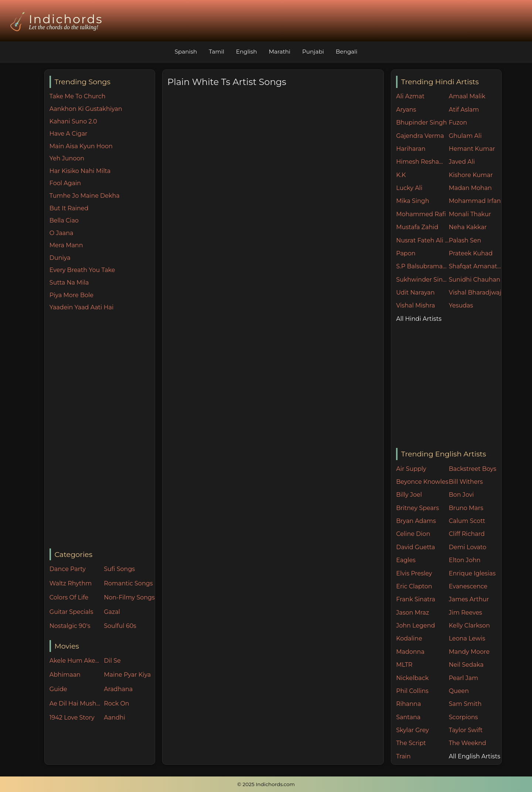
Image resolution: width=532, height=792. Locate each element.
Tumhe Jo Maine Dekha (85, 196)
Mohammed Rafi (421, 214)
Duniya (60, 258)
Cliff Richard (467, 534)
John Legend (415, 626)
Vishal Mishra (415, 305)
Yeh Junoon (67, 158)
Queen (459, 691)
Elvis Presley (414, 573)
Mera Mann (66, 245)
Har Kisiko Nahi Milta (80, 171)
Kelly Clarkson (469, 626)
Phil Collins (412, 691)
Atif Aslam (464, 110)
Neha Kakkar (468, 227)
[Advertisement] (102, 431)
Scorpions (463, 717)
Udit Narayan (415, 293)
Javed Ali (462, 162)
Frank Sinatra (416, 599)
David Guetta (415, 547)
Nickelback (412, 678)
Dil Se (112, 661)
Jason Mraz (412, 613)
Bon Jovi (461, 495)
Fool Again (65, 183)
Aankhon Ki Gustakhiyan (86, 109)
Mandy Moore (469, 652)
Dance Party (68, 569)
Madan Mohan (470, 188)
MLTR (404, 665)
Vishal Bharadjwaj (475, 293)
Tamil (216, 52)
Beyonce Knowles (422, 482)
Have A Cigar (69, 134)
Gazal (112, 612)
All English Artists (475, 756)
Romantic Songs (128, 583)
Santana (408, 717)
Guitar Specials (71, 612)
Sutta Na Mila (69, 283)
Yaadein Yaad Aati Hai (82, 307)
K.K (401, 175)
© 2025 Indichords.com (266, 784)
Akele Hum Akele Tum (75, 661)
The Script (411, 743)
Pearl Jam (463, 678)
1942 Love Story (72, 718)
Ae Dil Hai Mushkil (75, 703)
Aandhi (115, 718)
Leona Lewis (467, 638)
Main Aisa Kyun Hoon (81, 146)
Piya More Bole (71, 295)
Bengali (347, 52)
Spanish (186, 52)
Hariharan (411, 149)
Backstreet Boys (473, 469)
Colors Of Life (69, 597)
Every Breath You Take (82, 270)
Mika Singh (412, 201)
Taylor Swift (466, 730)
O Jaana (62, 233)
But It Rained (69, 208)
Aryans (406, 110)
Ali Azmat (410, 96)
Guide (58, 689)
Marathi (280, 52)
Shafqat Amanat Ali (475, 266)
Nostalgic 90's (70, 626)
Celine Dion (413, 534)
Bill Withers (466, 482)
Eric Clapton (414, 586)
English (247, 52)
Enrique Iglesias (472, 573)
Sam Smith (465, 704)
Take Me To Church (78, 96)
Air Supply (411, 469)
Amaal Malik (467, 96)
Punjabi (313, 52)
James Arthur (469, 599)
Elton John (465, 560)
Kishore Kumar (471, 175)
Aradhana (118, 689)
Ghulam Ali (465, 136)
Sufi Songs (119, 569)
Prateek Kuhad (471, 253)
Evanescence (468, 586)
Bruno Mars (466, 508)
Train (403, 756)
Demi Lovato (468, 547)
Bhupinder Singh (421, 123)
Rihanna (408, 704)
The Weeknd (468, 743)
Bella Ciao (64, 220)
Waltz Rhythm (71, 583)
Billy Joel (409, 495)
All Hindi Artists (419, 319)
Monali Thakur (470, 214)
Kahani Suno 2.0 (73, 121)
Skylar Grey (412, 730)
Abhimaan (65, 675)
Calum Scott (467, 521)
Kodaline (409, 638)
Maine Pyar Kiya (127, 675)
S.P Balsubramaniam (422, 266)
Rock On (117, 703)
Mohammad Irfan (475, 201)
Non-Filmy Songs (129, 597)
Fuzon (458, 123)
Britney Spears (417, 508)
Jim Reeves (465, 613)
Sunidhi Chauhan (475, 280)
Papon (406, 253)
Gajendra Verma (420, 136)
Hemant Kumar (472, 149)
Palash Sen (465, 240)
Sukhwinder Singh (422, 280)
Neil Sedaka (466, 665)
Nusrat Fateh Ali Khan (422, 240)
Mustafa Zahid (417, 227)
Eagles (406, 560)
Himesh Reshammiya (422, 162)
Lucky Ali (409, 188)
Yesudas (461, 305)
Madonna (410, 652)
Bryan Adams (416, 521)
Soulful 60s (120, 626)
